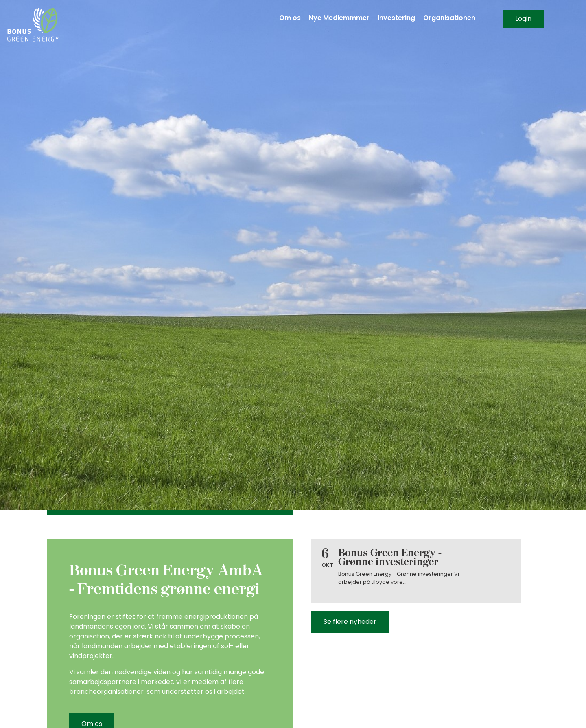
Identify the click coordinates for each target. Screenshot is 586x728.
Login (523, 19)
